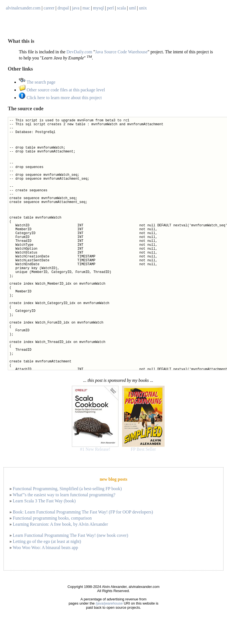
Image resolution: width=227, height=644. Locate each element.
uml (133, 8)
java (76, 8)
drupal (63, 8)
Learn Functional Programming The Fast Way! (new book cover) (70, 535)
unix (143, 8)
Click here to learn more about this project (60, 98)
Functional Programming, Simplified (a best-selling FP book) (67, 489)
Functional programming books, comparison (52, 518)
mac (86, 8)
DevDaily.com (80, 52)
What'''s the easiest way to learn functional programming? (64, 495)
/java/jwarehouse (109, 603)
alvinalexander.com (23, 8)
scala (122, 8)
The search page (37, 82)
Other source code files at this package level (62, 90)
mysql (98, 8)
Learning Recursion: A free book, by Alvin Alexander (60, 524)
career (49, 8)
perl (110, 8)
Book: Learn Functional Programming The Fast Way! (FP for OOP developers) (83, 512)
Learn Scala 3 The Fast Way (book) (44, 501)
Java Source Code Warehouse (121, 52)
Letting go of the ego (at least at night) (47, 541)
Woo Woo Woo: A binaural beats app (46, 547)
